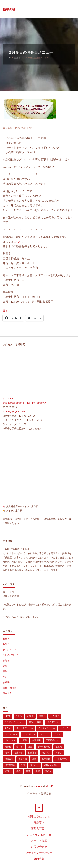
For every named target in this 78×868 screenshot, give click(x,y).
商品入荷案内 (39, 829)
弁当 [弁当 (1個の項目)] (30, 747)
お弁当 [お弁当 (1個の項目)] (19, 716)
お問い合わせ (39, 847)
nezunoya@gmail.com (14, 412)
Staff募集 (39, 859)
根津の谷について (39, 817)
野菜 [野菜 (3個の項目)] (28, 771)
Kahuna (38, 786)
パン (5, 677)
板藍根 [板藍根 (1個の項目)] (59, 747)
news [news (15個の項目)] (7, 716)
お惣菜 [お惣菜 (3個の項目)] (30, 716)
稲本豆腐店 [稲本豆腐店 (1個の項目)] (10, 765)
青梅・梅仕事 (10, 688)
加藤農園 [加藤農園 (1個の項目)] (36, 740)
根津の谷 (9, 9)
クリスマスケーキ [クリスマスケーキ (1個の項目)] (47, 728)
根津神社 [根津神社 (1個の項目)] (32, 753)
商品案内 (39, 823)
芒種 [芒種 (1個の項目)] (23, 765)
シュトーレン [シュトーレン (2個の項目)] (11, 734)
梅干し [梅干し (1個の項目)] (59, 753)
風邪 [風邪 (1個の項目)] (38, 771)
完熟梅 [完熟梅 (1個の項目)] (8, 747)
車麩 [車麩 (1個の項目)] (19, 771)
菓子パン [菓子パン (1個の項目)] (34, 765)
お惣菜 (6, 660)
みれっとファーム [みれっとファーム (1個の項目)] (25, 728)
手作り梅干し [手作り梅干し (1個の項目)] (44, 747)
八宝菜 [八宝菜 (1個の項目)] (24, 740)
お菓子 (6, 682)
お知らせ (7, 644)
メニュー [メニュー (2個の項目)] (45, 734)
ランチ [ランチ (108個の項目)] (57, 734)
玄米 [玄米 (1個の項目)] (34, 759)
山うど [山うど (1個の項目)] (20, 747)
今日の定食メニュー (13, 655)
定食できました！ (12, 693)
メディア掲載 (39, 841)
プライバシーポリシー (39, 853)
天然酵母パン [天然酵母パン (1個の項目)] (52, 740)
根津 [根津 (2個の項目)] (7, 753)
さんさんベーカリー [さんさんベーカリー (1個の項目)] (14, 722)
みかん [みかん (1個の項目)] (8, 728)
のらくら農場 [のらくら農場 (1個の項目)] (35, 722)
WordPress (51, 786)
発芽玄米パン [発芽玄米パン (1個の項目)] (62, 759)
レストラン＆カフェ (39, 835)
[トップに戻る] (39, 808)
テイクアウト (10, 650)
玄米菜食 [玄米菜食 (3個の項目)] (46, 759)
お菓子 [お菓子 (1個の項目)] (42, 716)
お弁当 (17, 58)
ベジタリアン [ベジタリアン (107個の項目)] (29, 734)
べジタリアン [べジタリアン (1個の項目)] (53, 722)
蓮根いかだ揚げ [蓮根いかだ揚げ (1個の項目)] (51, 765)
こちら (18, 242)
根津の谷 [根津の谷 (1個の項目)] (19, 753)
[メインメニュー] (71, 9)
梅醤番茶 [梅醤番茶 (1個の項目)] (9, 759)
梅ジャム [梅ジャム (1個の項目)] (46, 753)
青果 (5, 671)
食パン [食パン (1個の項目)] (48, 771)
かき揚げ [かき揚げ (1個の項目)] (55, 716)
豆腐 (5, 666)
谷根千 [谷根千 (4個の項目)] (8, 771)
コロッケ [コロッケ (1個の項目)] (65, 728)
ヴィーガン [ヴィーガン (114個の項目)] (10, 740)
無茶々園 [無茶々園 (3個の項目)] (23, 759)
